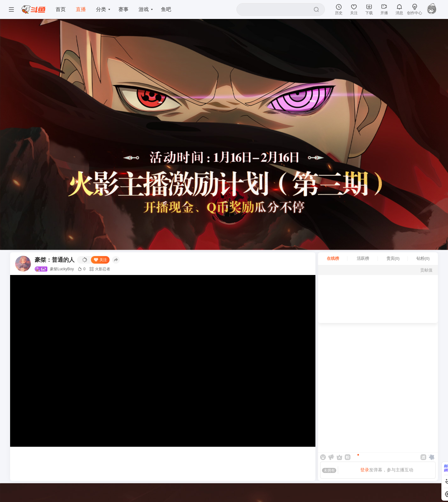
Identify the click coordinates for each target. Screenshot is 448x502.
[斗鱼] (33, 10)
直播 (81, 9)
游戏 (144, 9)
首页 (61, 9)
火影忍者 (100, 269)
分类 (101, 9)
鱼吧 (167, 9)
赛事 (124, 9)
